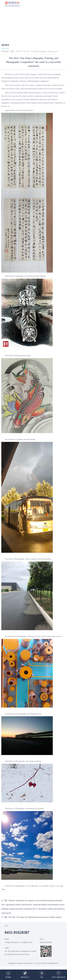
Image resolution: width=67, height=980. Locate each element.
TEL (42, 977)
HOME (8, 977)
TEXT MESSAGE (59, 977)
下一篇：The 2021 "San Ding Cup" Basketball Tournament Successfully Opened (31, 917)
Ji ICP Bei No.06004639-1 (49, 963)
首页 (12, 52)
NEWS (5, 45)
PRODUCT (25, 977)
